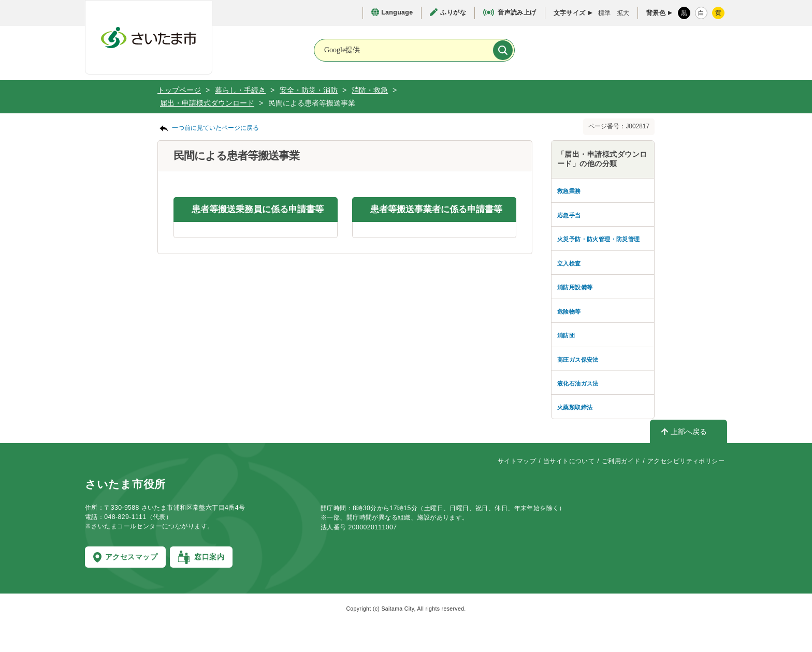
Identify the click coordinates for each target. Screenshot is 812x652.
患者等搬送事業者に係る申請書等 (436, 209)
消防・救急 (370, 90)
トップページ (179, 90)
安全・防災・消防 (309, 90)
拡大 (623, 13)
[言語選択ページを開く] (392, 13)
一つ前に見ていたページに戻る (215, 128)
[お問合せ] (561, 50)
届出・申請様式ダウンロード (207, 103)
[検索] (503, 50)
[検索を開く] (628, 51)
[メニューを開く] (695, 51)
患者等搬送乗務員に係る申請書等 (258, 209)
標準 (604, 13)
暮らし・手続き (240, 90)
